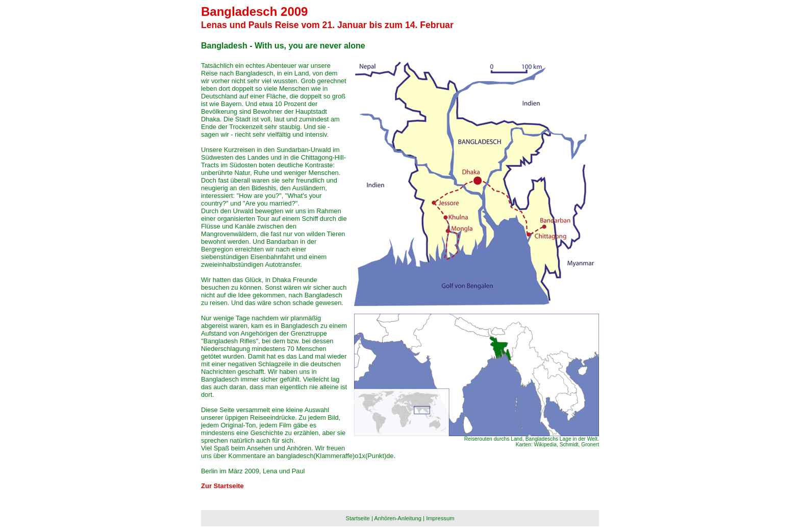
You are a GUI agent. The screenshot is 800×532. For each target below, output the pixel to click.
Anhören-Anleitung (398, 518)
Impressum (440, 518)
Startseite (358, 518)
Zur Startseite (222, 486)
